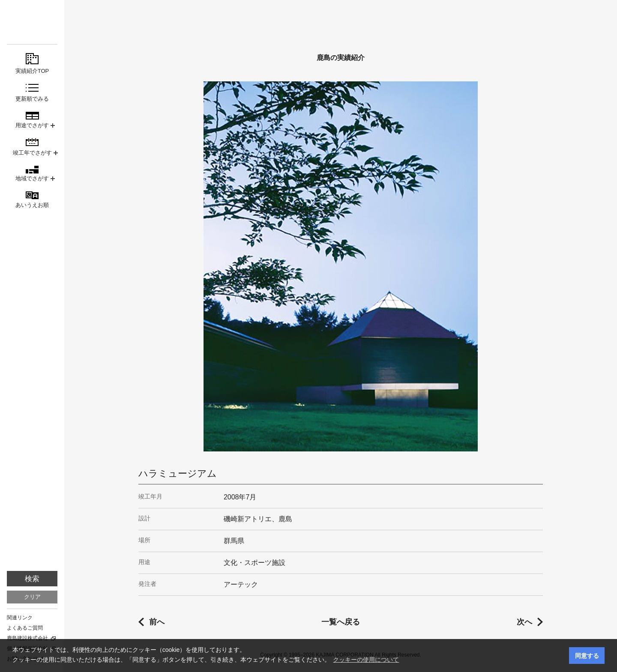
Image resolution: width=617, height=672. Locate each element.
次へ (524, 622)
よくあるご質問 (25, 628)
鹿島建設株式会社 (27, 638)
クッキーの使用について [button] (366, 660)
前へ (157, 622)
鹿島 (32, 22)
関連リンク (20, 618)
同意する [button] (587, 656)
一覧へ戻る (341, 622)
